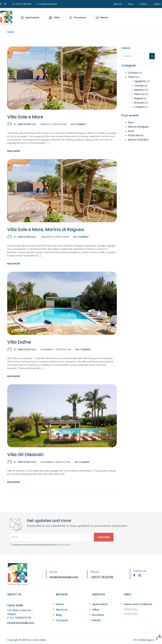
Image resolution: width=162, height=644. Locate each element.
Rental (104, 17)
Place (131, 77)
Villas (57, 17)
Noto (131, 122)
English (158, 4)
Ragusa (139, 98)
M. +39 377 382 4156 (22, 4)
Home (11, 32)
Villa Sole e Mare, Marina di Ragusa (46, 230)
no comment (79, 124)
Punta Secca (136, 135)
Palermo (139, 94)
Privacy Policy (131, 609)
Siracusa (139, 103)
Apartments (32, 17)
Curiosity (133, 73)
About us (62, 610)
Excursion (98, 615)
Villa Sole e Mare (25, 117)
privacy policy (63, 545)
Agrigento (140, 81)
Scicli (131, 131)
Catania (139, 86)
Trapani (139, 107)
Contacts (62, 620)
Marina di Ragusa (138, 127)
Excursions (80, 17)
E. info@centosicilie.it (47, 4)
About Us (118, 4)
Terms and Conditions (138, 604)
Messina (139, 90)
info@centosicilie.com (64, 577)
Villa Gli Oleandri (25, 455)
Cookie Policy (131, 614)
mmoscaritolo (22, 124)
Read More (14, 151)
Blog (131, 4)
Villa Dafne (19, 342)
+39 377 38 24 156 (102, 577)
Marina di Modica (138, 140)
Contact (143, 4)
